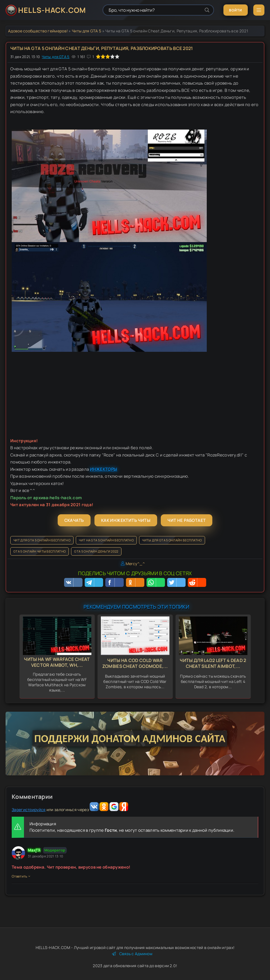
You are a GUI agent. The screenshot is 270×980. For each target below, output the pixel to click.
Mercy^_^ (135, 564)
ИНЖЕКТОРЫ (104, 469)
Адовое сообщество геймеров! (38, 31)
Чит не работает (187, 520)
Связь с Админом (132, 954)
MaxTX (34, 850)
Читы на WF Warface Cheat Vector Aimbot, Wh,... (57, 662)
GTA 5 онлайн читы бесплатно (40, 551)
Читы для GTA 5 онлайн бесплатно (172, 540)
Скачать (74, 520)
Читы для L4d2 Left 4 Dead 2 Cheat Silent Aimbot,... (213, 663)
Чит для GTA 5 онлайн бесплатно (42, 540)
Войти (236, 10)
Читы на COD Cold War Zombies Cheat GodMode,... (135, 663)
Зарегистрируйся (29, 810)
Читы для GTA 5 (87, 31)
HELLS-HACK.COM (52, 10)
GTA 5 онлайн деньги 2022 (96, 551)
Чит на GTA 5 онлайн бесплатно (106, 540)
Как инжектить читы (126, 520)
